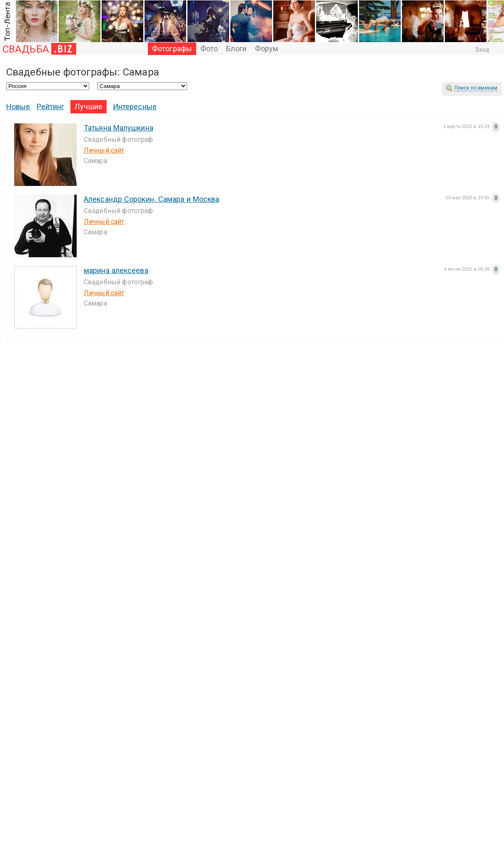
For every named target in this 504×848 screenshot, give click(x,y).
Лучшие (89, 107)
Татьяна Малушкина (119, 128)
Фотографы (172, 49)
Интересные (135, 107)
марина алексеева (116, 271)
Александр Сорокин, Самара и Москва (151, 199)
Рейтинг (51, 107)
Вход (483, 50)
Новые (18, 107)
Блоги (236, 49)
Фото (209, 49)
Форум (267, 49)
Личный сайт (104, 150)
